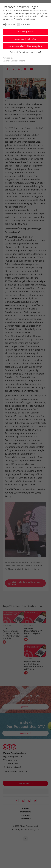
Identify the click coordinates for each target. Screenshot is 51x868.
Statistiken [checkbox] (26, 24)
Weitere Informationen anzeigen (25, 52)
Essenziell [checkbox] (11, 24)
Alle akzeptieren (25, 32)
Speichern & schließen (25, 39)
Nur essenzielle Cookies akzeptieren (26, 46)
